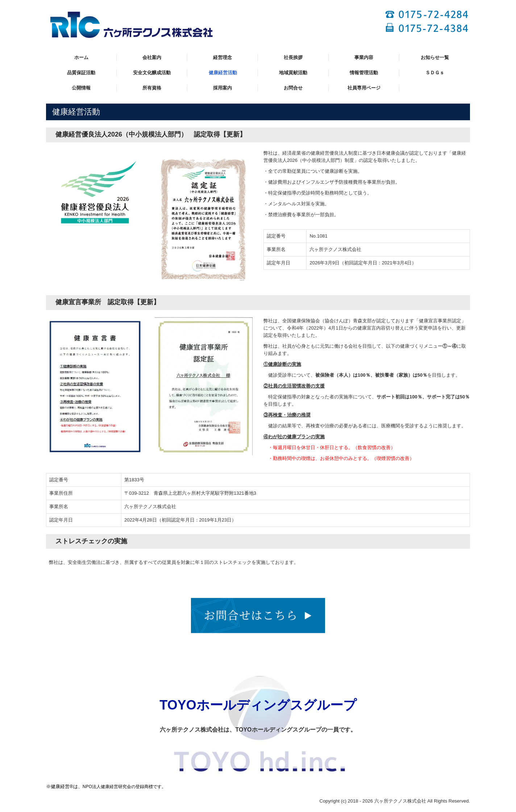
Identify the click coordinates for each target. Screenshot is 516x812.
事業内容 (364, 57)
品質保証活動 (81, 73)
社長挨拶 (293, 57)
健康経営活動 (223, 73)
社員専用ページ (364, 88)
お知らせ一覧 (435, 57)
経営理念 (222, 57)
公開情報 (81, 88)
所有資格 (152, 88)
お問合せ (293, 88)
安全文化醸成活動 (152, 73)
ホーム (81, 57)
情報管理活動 (364, 73)
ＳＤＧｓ (435, 73)
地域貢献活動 (293, 73)
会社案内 (152, 57)
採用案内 (222, 88)
